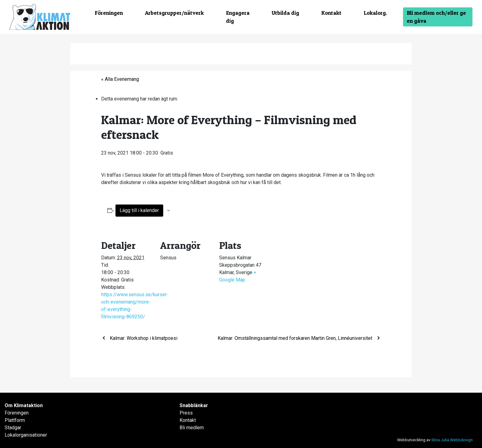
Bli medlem (192, 428)
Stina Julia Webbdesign (452, 440)
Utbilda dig (285, 13)
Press (186, 413)
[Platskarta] (311, 272)
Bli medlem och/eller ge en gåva (436, 17)
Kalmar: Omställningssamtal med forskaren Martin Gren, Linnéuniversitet (296, 338)
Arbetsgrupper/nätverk (174, 13)
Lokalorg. (375, 13)
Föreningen (109, 13)
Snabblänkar (194, 405)
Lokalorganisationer (26, 435)
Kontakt (331, 13)
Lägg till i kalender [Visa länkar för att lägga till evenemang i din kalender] (139, 210)
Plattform (15, 420)
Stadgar (13, 428)
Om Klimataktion (24, 405)
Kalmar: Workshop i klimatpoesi (143, 338)
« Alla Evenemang (120, 79)
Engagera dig (238, 17)
